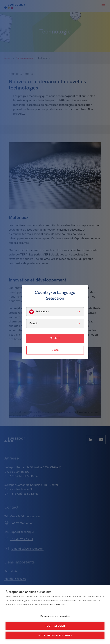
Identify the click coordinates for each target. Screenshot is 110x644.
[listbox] (55, 312)
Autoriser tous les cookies (55, 635)
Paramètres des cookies (55, 616)
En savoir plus (58, 605)
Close (55, 350)
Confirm (55, 338)
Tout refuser (55, 626)
